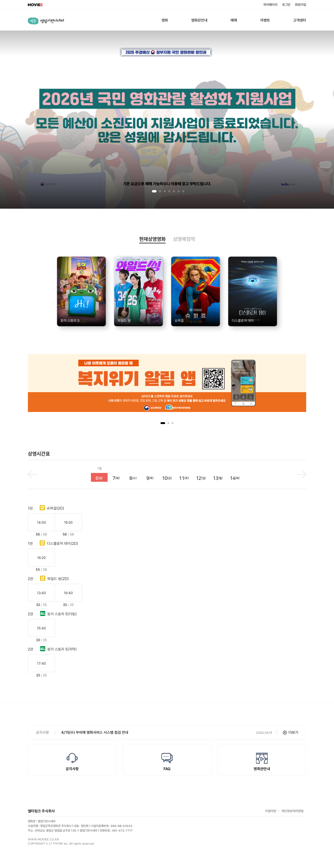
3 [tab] (165, 191)
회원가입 (301, 5)
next (301, 474)
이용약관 (271, 811)
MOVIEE (35, 5)
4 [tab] (169, 191)
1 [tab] (154, 191)
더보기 (293, 732)
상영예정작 (184, 239)
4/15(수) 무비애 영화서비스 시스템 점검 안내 (95, 733)
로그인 (286, 5)
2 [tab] (160, 191)
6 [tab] (179, 191)
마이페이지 (270, 5)
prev (33, 474)
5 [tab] (174, 191)
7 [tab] (183, 191)
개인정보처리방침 (292, 811)
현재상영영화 (152, 239)
